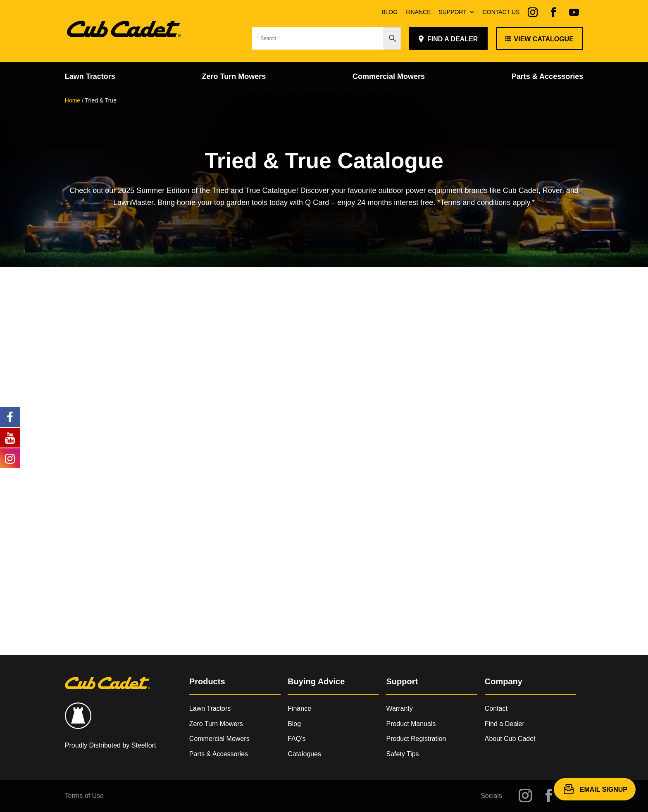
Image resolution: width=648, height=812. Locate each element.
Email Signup (604, 789)
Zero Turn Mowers (234, 77)
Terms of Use (84, 796)
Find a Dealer (505, 724)
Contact (496, 708)
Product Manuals (411, 724)
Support (452, 12)
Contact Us (501, 12)
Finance (418, 12)
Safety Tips (402, 754)
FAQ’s (297, 739)
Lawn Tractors (90, 77)
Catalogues (304, 754)
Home (73, 100)
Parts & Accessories (547, 77)
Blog (390, 12)
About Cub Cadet (510, 739)
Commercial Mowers (389, 77)
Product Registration (416, 739)
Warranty (399, 708)
